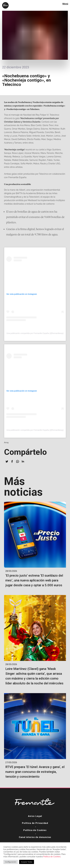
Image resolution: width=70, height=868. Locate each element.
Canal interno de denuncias (35, 837)
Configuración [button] (11, 862)
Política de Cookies (35, 830)
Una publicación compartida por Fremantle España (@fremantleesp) (35, 333)
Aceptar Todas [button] (27, 862)
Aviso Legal (35, 816)
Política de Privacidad (35, 823)
